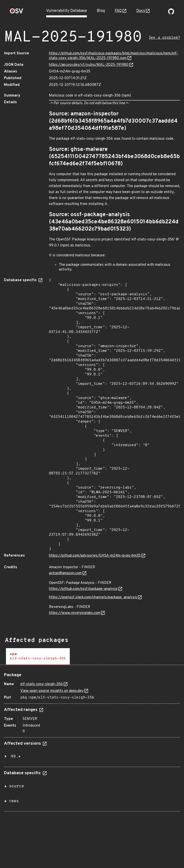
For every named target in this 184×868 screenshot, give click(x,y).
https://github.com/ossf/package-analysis (83, 589)
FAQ (118, 11)
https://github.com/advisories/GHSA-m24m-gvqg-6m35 (95, 556)
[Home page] (17, 13)
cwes (14, 801)
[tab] (38, 656)
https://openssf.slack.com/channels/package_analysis (93, 597)
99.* (16, 757)
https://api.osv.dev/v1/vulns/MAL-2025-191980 (89, 65)
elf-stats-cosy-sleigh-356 (42, 684)
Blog (101, 11)
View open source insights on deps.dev (52, 691)
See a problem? (164, 38)
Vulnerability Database (67, 11)
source (16, 786)
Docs (141, 11)
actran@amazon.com (65, 573)
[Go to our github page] (171, 13)
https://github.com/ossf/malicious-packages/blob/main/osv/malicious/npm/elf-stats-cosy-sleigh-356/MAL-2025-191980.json (113, 56)
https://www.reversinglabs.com (74, 613)
